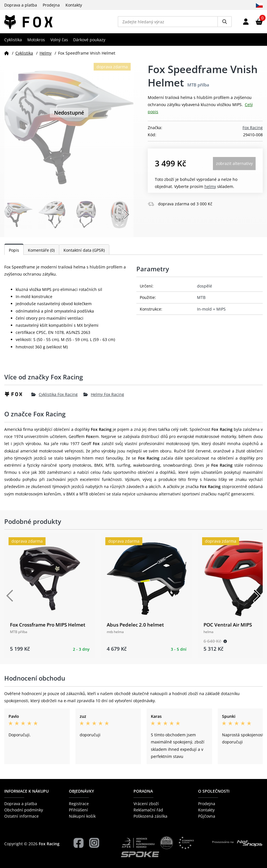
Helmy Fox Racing (104, 397)
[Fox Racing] (18, 396)
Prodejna (51, 5)
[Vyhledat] (225, 23)
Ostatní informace (21, 816)
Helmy (46, 55)
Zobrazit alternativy (234, 166)
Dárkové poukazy (89, 42)
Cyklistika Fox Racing (55, 397)
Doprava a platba (21, 5)
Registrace (79, 804)
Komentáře (41, 252)
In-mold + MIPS (211, 311)
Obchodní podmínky (24, 810)
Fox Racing (253, 130)
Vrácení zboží (146, 804)
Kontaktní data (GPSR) (84, 252)
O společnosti (214, 791)
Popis (14, 252)
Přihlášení (78, 810)
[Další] (257, 598)
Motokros (36, 42)
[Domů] (7, 55)
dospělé (205, 288)
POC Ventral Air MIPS (228, 627)
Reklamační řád (148, 810)
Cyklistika (13, 42)
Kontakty (74, 5)
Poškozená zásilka (150, 816)
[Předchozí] (10, 598)
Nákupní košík (82, 816)
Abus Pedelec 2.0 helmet (135, 627)
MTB (201, 300)
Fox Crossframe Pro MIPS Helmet (48, 627)
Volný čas (59, 42)
